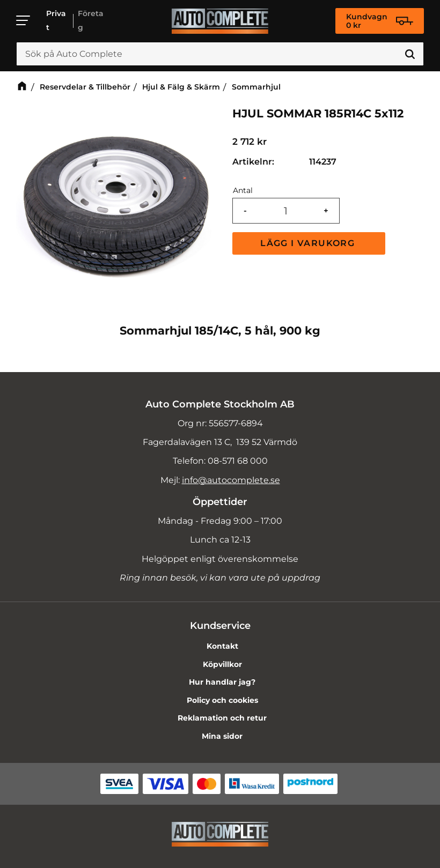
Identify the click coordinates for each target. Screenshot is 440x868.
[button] (24, 20)
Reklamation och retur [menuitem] (222, 718)
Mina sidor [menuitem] (222, 736)
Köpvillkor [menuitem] (222, 664)
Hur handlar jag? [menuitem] (222, 682)
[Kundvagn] (380, 21)
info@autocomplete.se (231, 480)
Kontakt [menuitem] (222, 646)
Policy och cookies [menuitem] (222, 700)
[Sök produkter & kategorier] (220, 54)
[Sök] (410, 54)
